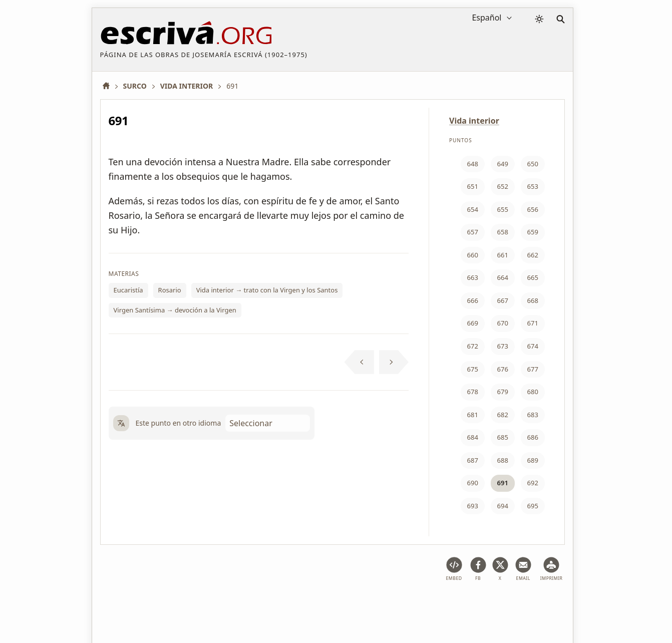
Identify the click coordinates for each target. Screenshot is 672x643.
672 (473, 346)
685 (503, 437)
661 (503, 255)
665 (533, 277)
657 (473, 232)
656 (533, 209)
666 (473, 300)
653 (533, 186)
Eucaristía (128, 290)
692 (533, 483)
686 (533, 437)
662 (533, 255)
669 (473, 323)
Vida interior (474, 121)
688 (503, 460)
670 (503, 323)
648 (473, 164)
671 (533, 323)
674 (533, 346)
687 (473, 460)
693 (473, 506)
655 (503, 209)
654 (473, 209)
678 (473, 392)
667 (503, 300)
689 (533, 460)
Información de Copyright (350, 605)
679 (503, 392)
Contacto (418, 605)
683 (533, 415)
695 (533, 506)
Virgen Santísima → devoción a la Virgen (175, 310)
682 (503, 415)
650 (533, 164)
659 (533, 232)
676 (503, 369)
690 (473, 483)
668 (533, 300)
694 (503, 506)
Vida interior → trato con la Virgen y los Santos (267, 290)
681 (473, 415)
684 (473, 437)
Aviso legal (164, 605)
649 (503, 164)
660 (473, 255)
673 (503, 346)
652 (503, 186)
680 (533, 392)
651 (473, 186)
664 (503, 277)
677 (533, 369)
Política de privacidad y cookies (244, 605)
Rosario (170, 290)
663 (473, 277)
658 (503, 232)
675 (473, 369)
